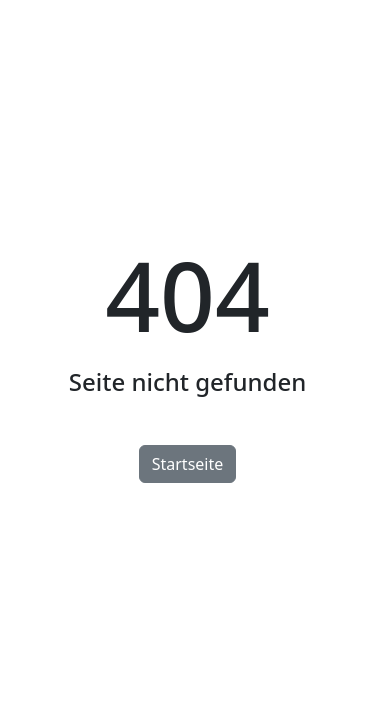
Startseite (188, 464)
